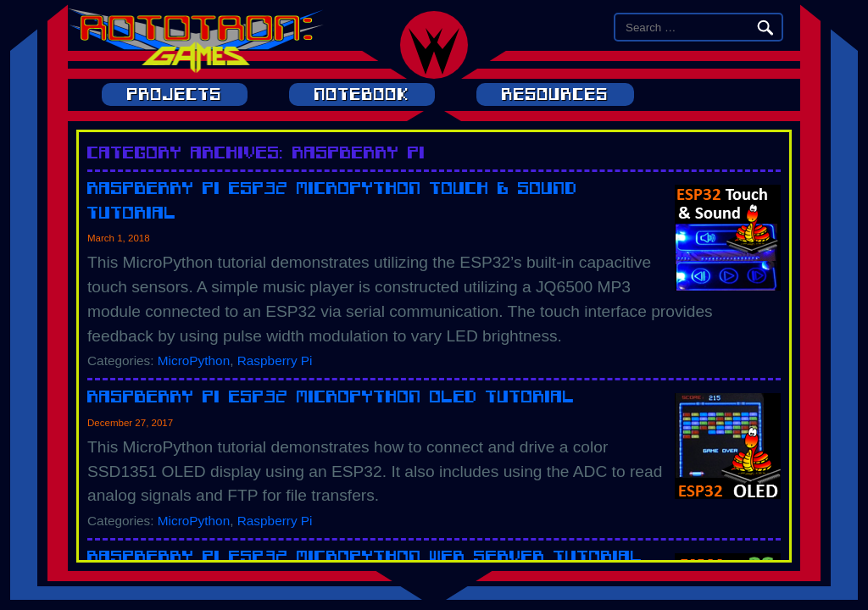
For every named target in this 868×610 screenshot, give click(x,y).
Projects (175, 94)
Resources (555, 94)
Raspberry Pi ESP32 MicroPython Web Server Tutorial (365, 556)
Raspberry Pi (275, 360)
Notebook (362, 94)
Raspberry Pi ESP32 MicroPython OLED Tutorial (331, 396)
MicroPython (194, 360)
